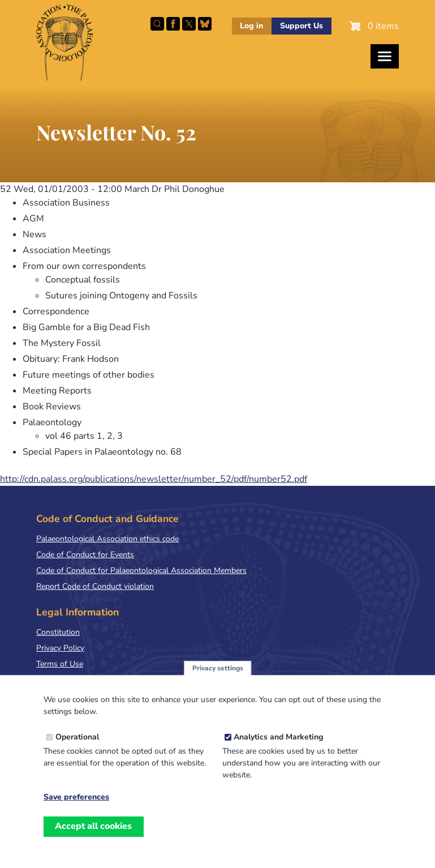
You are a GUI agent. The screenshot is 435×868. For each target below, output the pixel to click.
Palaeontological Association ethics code (107, 539)
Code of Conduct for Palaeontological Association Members (141, 570)
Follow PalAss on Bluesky (205, 24)
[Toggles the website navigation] (385, 56)
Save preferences (76, 810)
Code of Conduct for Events (85, 555)
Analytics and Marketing (278, 749)
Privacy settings (218, 680)
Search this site (157, 24)
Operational (77, 749)
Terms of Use (60, 664)
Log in (251, 26)
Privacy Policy (60, 648)
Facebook (173, 24)
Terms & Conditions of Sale (85, 680)
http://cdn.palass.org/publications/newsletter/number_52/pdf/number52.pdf (154, 479)
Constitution (58, 632)
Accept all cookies (93, 839)
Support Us (302, 26)
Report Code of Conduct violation (95, 586)
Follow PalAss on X (189, 24)
